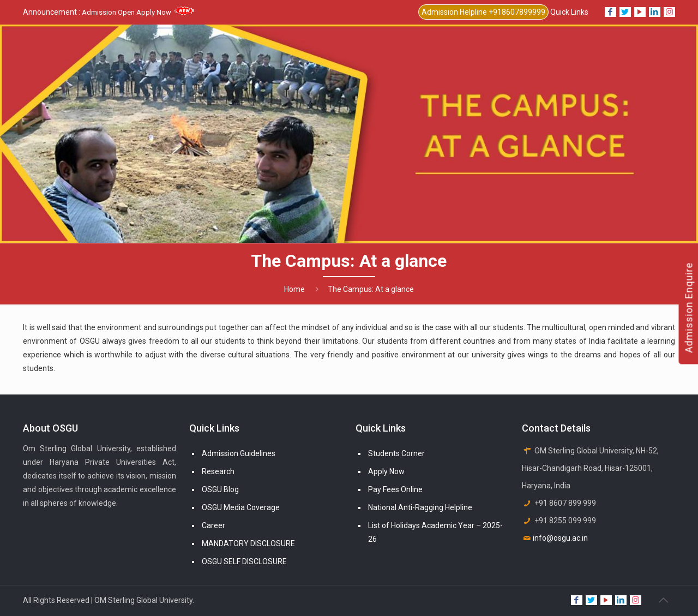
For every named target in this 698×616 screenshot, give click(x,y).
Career (213, 525)
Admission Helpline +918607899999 (483, 12)
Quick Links (569, 12)
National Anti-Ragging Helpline (420, 507)
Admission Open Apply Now (138, 12)
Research (218, 471)
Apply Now (386, 471)
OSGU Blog (220, 489)
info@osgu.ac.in (560, 538)
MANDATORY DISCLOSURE (248, 543)
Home (294, 289)
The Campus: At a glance (371, 289)
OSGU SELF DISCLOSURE (244, 561)
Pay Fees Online (395, 489)
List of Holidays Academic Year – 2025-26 (435, 532)
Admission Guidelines (239, 453)
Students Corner (396, 453)
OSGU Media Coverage (241, 507)
